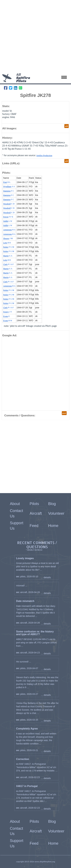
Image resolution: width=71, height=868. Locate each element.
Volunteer (56, 513)
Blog (52, 504)
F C (9, 191)
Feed (34, 526)
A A (9, 186)
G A (8, 256)
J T (7, 312)
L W (8, 221)
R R (7, 243)
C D (9, 204)
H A (9, 230)
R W (8, 321)
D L (7, 182)
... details (46, 577)
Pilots (34, 504)
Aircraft (36, 513)
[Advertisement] (35, 37)
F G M (9, 247)
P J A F (8, 264)
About (15, 504)
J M (8, 238)
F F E (8, 217)
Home (53, 526)
